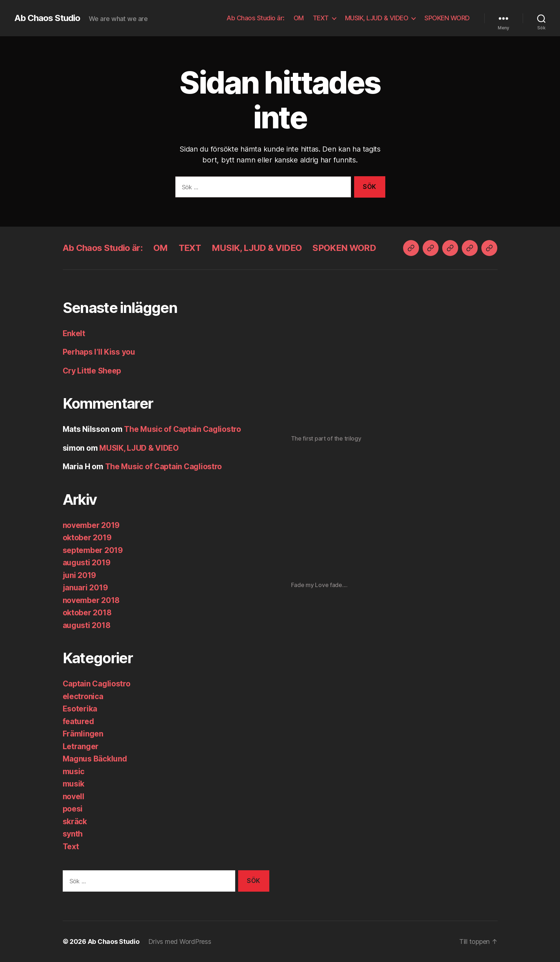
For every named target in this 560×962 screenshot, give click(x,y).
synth (73, 834)
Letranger (81, 746)
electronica (83, 696)
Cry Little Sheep (92, 371)
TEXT (321, 18)
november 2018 (91, 600)
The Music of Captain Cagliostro (182, 429)
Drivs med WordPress (180, 942)
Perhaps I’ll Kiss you (99, 352)
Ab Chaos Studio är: (256, 18)
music (74, 771)
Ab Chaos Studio (47, 18)
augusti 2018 (87, 625)
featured (78, 721)
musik (74, 784)
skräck (75, 821)
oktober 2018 (87, 613)
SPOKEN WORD (447, 18)
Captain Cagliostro (97, 684)
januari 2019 (85, 588)
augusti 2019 (87, 563)
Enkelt (74, 333)
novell (74, 796)
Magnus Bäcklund (95, 759)
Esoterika (80, 709)
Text (71, 847)
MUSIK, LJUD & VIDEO (377, 18)
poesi (73, 809)
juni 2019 (80, 575)
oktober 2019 (87, 538)
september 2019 (93, 550)
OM (299, 18)
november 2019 (91, 525)
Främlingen (83, 734)
